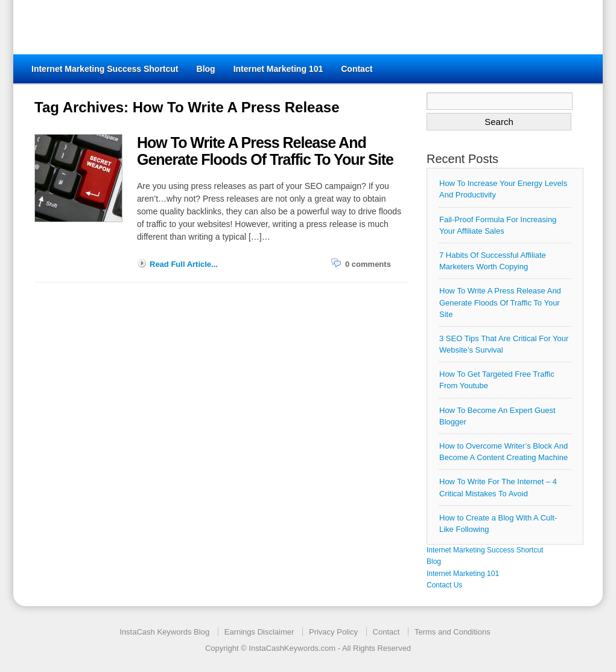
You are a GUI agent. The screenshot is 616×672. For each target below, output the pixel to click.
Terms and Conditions (452, 632)
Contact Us (444, 585)
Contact (357, 69)
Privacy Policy (333, 632)
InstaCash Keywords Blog (164, 632)
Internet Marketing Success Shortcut (105, 69)
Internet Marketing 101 (278, 69)
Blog (206, 69)
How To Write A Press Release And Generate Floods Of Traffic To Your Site (500, 302)
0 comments (368, 264)
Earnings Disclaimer (259, 632)
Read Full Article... (184, 264)
